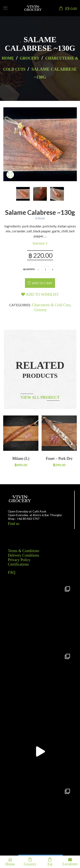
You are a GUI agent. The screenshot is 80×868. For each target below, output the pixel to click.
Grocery (30, 58)
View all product (40, 397)
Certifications (18, 564)
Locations (70, 862)
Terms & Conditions (24, 551)
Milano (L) (21, 459)
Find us (14, 524)
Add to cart (42, 283)
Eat (50, 862)
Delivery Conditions (24, 555)
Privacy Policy (19, 560)
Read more (39, 243)
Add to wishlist (40, 294)
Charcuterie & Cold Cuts (51, 305)
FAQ (12, 572)
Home (8, 58)
